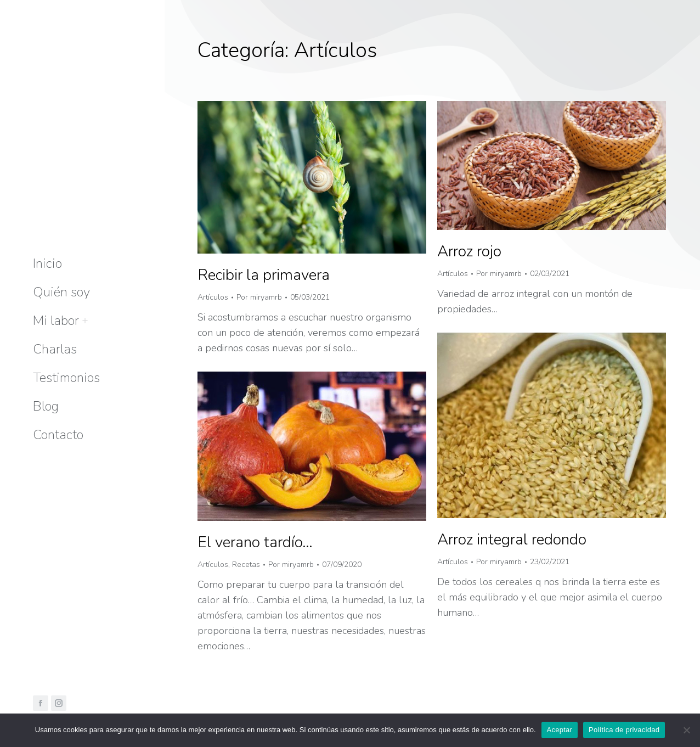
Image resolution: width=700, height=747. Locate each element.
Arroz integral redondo (512, 540)
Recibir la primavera (264, 275)
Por (259, 297)
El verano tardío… (255, 542)
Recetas (246, 565)
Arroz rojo (469, 251)
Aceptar (560, 730)
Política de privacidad (624, 730)
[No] (686, 730)
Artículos (213, 297)
